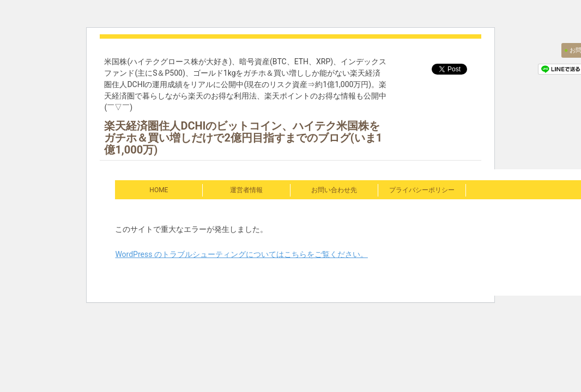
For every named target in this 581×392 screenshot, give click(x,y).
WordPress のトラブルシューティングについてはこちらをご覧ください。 (241, 254)
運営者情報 (246, 190)
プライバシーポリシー (422, 190)
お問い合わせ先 (334, 190)
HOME (159, 190)
